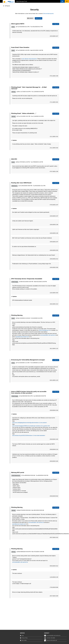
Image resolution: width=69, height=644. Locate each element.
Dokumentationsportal (48, 14)
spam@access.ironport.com (22, 337)
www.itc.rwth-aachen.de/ (52, 640)
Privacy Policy (25, 638)
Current (30, 18)
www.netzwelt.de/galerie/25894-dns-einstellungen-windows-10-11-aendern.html (31, 426)
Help (23, 635)
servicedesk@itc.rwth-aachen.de (48, 335)
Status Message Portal (22, 1)
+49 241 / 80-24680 (51, 638)
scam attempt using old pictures (29, 59)
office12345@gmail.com (45, 330)
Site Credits (24, 640)
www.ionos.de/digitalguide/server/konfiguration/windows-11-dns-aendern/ (30, 423)
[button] (62, 1)
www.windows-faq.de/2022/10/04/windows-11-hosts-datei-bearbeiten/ (29, 435)
